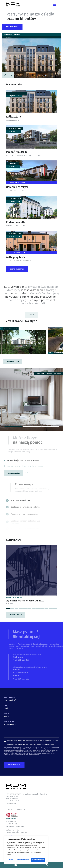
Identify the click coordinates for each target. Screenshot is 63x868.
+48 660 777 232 (11, 824)
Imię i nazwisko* (10, 697)
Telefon (6, 714)
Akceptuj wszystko (38, 860)
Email (6, 705)
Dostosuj (11, 860)
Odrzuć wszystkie (23, 860)
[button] (12, 27)
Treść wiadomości (10, 722)
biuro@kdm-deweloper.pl (15, 826)
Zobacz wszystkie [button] (15, 615)
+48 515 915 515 (11, 803)
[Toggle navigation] (54, 4)
